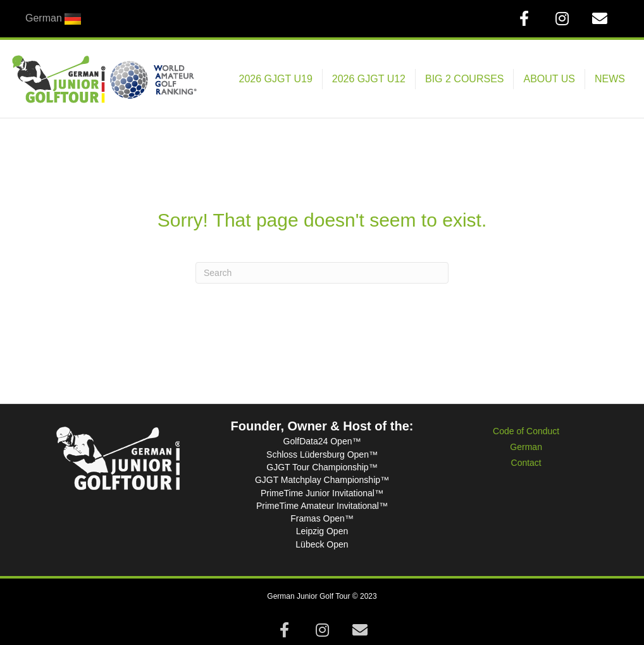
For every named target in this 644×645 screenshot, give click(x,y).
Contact (526, 463)
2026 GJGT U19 (276, 79)
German (526, 447)
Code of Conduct (526, 431)
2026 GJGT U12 (369, 79)
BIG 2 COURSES (464, 79)
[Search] (322, 273)
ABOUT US (549, 79)
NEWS (610, 79)
